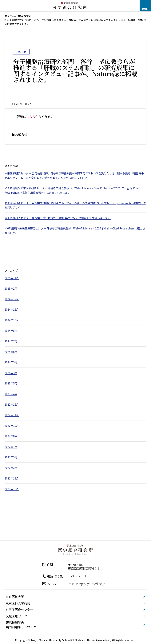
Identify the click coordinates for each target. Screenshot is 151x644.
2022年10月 (12, 426)
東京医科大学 (15, 597)
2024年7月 (11, 341)
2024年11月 (12, 309)
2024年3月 (11, 373)
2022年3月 (11, 468)
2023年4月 (11, 394)
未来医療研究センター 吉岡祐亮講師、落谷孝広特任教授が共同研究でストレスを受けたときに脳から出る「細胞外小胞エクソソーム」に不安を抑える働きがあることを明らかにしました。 (74, 175)
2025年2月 (11, 288)
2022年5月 (11, 457)
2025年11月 (12, 278)
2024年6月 (11, 352)
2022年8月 (11, 436)
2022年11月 (12, 415)
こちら (31, 117)
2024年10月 (12, 320)
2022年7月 (11, 447)
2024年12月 (12, 299)
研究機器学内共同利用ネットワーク (21, 625)
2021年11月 (12, 478)
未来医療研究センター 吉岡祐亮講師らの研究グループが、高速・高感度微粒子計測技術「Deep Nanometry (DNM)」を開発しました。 (75, 205)
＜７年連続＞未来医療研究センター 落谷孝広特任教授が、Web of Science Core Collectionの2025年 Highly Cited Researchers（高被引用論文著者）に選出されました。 (72, 190)
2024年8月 (11, 331)
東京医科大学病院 (18, 603)
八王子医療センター (19, 610)
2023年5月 (11, 383)
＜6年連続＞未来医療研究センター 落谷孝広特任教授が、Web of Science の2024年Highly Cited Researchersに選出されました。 (75, 230)
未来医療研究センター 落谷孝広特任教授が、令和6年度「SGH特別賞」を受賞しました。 (58, 218)
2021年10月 (12, 489)
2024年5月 (11, 362)
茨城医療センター (18, 616)
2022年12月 (12, 404)
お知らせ (21, 134)
